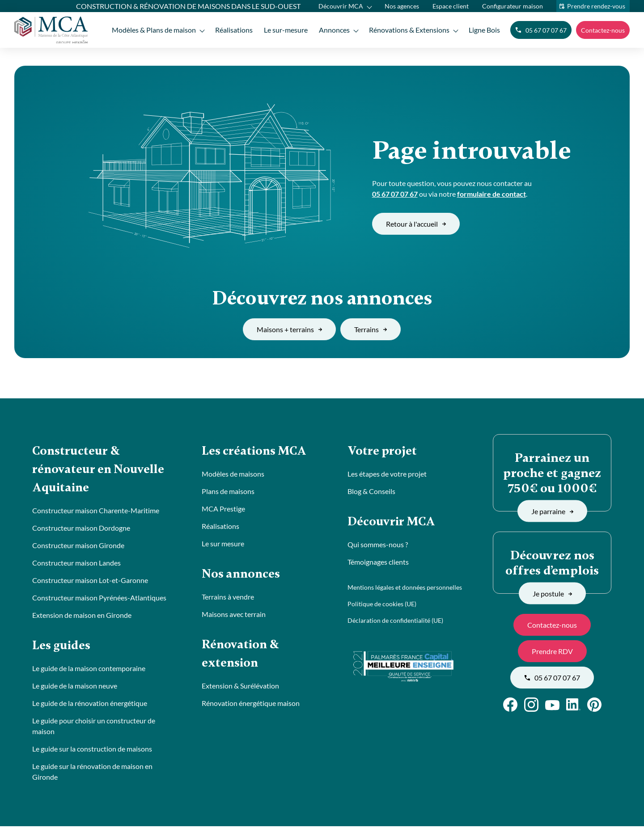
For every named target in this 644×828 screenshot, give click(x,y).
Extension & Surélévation (240, 687)
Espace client (451, 6)
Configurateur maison (513, 6)
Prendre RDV (552, 651)
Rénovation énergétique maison (251, 705)
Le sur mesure (223, 544)
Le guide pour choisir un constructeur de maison (94, 728)
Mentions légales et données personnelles (405, 588)
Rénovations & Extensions (409, 30)
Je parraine (552, 511)
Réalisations (232, 30)
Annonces (333, 30)
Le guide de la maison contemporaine (89, 670)
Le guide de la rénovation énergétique (90, 705)
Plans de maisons (228, 492)
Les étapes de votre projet (387, 474)
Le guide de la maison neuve (75, 687)
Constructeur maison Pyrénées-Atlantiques (99, 599)
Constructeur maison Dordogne (81, 529)
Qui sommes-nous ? (378, 545)
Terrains (371, 329)
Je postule (552, 593)
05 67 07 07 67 (541, 30)
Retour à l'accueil (416, 224)
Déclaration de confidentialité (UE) (395, 621)
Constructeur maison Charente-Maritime (96, 512)
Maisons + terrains (289, 329)
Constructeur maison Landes (76, 564)
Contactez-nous (603, 30)
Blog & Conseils (371, 492)
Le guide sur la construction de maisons (92, 750)
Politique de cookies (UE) (382, 605)
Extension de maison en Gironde (82, 616)
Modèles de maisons (233, 474)
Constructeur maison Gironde (78, 547)
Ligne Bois (484, 30)
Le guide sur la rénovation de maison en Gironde (92, 773)
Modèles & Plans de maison (152, 30)
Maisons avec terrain (234, 615)
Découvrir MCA (341, 6)
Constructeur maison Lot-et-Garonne (90, 581)
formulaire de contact (491, 194)
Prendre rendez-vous (596, 6)
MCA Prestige (223, 509)
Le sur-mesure (284, 30)
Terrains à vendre (228, 598)
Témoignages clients (378, 563)
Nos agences (402, 6)
